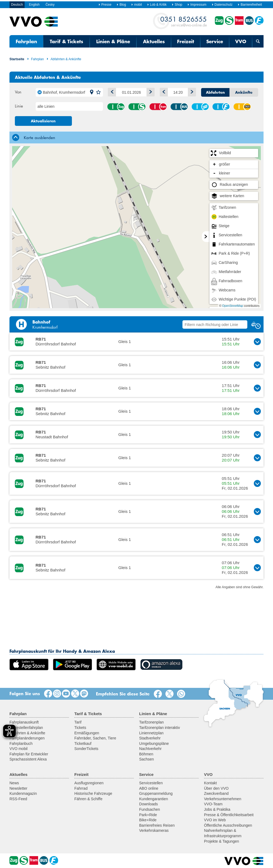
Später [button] (191, 91)
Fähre (221, 107)
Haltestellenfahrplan (26, 728)
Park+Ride (148, 815)
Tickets (80, 728)
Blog (121, 5)
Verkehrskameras (154, 830)
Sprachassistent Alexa (28, 759)
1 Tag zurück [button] (111, 91)
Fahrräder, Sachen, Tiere (95, 738)
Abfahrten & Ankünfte (64, 59)
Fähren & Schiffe (88, 799)
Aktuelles (154, 41)
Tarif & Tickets (66, 41)
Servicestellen (151, 783)
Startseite (17, 59)
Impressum (197, 5)
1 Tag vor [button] (149, 91)
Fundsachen (150, 809)
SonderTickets (86, 749)
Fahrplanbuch (21, 743)
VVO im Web (215, 820)
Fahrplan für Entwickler (29, 754)
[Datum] (131, 92)
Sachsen (147, 759)
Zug (116, 107)
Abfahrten (215, 92)
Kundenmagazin (23, 793)
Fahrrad (81, 788)
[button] (92, 92)
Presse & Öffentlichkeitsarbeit (229, 815)
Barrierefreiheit (250, 5)
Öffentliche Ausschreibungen (228, 825)
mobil (136, 5)
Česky (50, 5)
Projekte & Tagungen (222, 841)
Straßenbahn (158, 107)
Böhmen (146, 754)
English (34, 5)
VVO (241, 41)
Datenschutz (222, 5)
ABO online (149, 788)
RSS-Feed (18, 799)
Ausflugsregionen (89, 783)
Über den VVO (216, 788)
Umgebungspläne (154, 743)
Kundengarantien (154, 799)
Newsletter (18, 788)
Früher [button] (163, 91)
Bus (179, 107)
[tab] (136, 137)
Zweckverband (216, 793)
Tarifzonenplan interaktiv (160, 728)
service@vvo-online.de (184, 21)
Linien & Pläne (113, 41)
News (14, 783)
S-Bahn (137, 107)
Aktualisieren (43, 121)
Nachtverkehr (150, 749)
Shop (177, 5)
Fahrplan (26, 41)
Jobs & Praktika (217, 809)
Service (215, 41)
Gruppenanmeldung (156, 793)
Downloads (149, 804)
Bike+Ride (148, 820)
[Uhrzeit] (178, 92)
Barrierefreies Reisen (157, 825)
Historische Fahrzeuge (93, 793)
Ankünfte (244, 92)
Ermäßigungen (87, 733)
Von (18, 92)
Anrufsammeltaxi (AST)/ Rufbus (242, 107)
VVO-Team (213, 804)
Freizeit (186, 41)
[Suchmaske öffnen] (258, 41)
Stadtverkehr (150, 738)
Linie (19, 106)
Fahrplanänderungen (27, 738)
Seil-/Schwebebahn (200, 107)
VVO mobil (19, 749)
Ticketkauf (83, 743)
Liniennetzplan (151, 733)
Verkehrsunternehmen (223, 799)
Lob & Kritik (157, 5)
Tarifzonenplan (152, 722)
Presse (105, 5)
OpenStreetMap (233, 306)
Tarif (78, 722)
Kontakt (210, 783)
